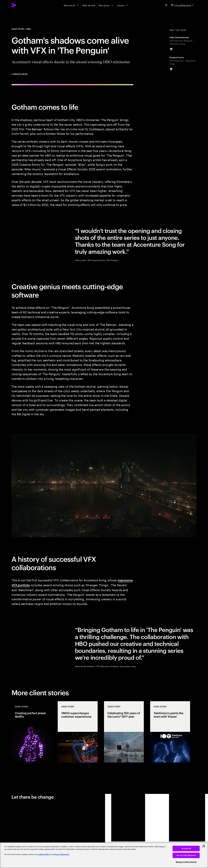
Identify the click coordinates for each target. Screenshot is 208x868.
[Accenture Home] (20, 5)
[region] (104, 855)
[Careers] (123, 5)
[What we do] (71, 5)
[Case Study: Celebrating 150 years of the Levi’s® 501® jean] (124, 732)
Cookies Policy (44, 854)
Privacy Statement (61, 854)
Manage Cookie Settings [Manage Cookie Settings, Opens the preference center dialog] (186, 862)
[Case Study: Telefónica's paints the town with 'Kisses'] (170, 732)
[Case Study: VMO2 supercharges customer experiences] (78, 732)
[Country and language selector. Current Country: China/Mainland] (183, 5)
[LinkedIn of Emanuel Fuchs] (171, 69)
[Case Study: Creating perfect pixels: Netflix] (31, 732)
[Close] (204, 846)
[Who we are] (106, 5)
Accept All (186, 848)
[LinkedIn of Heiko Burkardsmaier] (171, 49)
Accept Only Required (186, 855)
